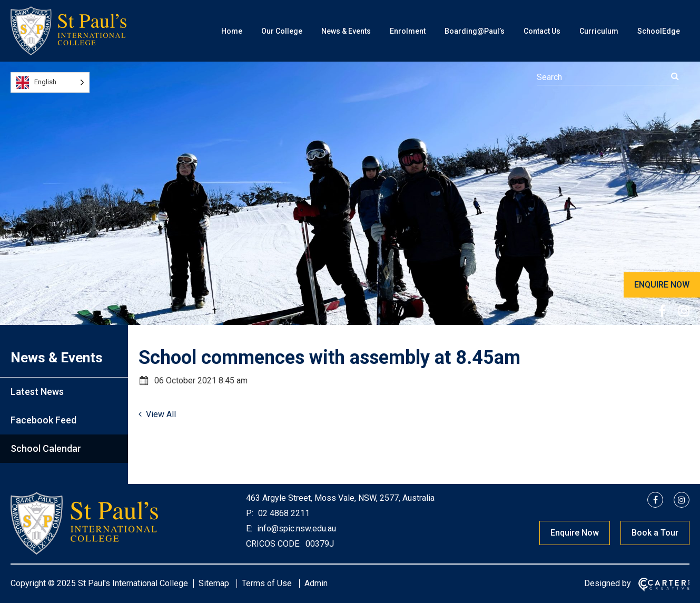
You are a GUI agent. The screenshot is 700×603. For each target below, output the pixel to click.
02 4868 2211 (283, 513)
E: (249, 528)
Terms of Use (267, 583)
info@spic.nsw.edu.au (295, 528)
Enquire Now (575, 533)
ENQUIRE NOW (662, 285)
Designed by (608, 583)
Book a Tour (655, 533)
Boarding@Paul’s (475, 31)
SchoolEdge (659, 31)
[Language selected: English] (50, 82)
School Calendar (46, 448)
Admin (316, 583)
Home (232, 31)
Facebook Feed (43, 420)
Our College (282, 31)
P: (250, 513)
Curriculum (599, 31)
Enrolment (408, 31)
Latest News (37, 392)
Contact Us (542, 31)
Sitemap (214, 583)
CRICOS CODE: (273, 544)
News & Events (346, 31)
